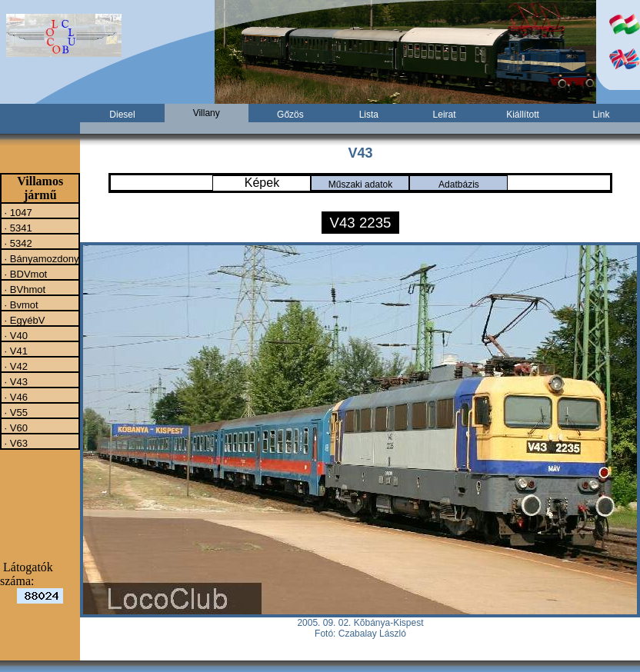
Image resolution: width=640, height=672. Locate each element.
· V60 (15, 427)
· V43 (15, 381)
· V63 (15, 443)
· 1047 (17, 212)
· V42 (15, 366)
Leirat (445, 115)
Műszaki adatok (360, 185)
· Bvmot (20, 304)
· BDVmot (24, 274)
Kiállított (523, 115)
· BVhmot (23, 289)
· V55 (15, 412)
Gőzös (290, 115)
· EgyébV (23, 320)
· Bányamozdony (40, 258)
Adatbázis (459, 185)
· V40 (15, 335)
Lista (369, 115)
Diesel (122, 115)
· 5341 (17, 228)
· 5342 (17, 243)
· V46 (15, 397)
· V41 (15, 351)
